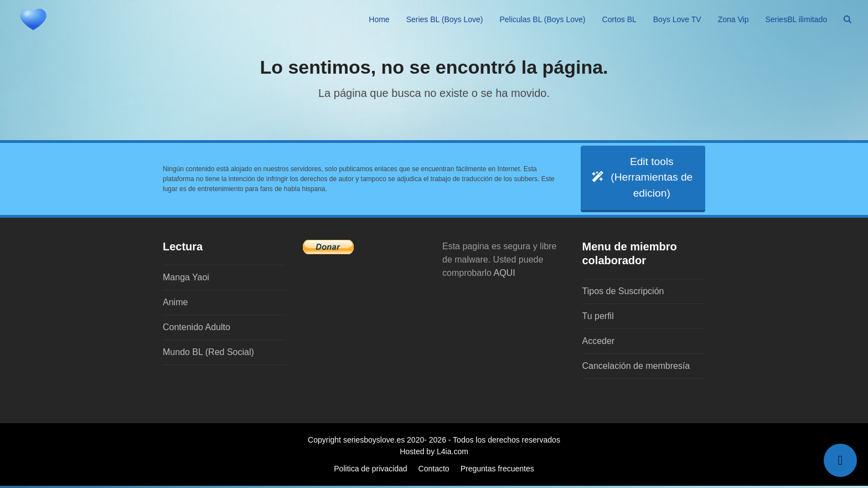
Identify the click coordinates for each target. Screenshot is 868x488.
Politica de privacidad (370, 471)
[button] (848, 19)
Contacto (434, 471)
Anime (175, 304)
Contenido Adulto (197, 329)
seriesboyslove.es (374, 442)
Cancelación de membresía (636, 368)
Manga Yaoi (186, 279)
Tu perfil (598, 318)
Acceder (599, 343)
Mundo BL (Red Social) (208, 354)
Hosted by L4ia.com (434, 454)
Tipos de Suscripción (623, 293)
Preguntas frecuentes (497, 471)
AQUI (505, 275)
